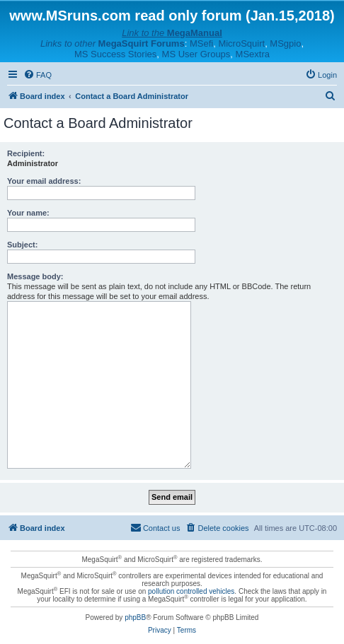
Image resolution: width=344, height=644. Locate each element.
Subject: (22, 245)
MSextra (253, 54)
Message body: (35, 276)
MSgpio (285, 43)
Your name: (28, 213)
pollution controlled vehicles (191, 591)
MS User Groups (196, 54)
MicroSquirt (241, 43)
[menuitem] (38, 75)
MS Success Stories (115, 54)
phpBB (135, 617)
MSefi (201, 43)
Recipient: (26, 153)
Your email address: (44, 181)
